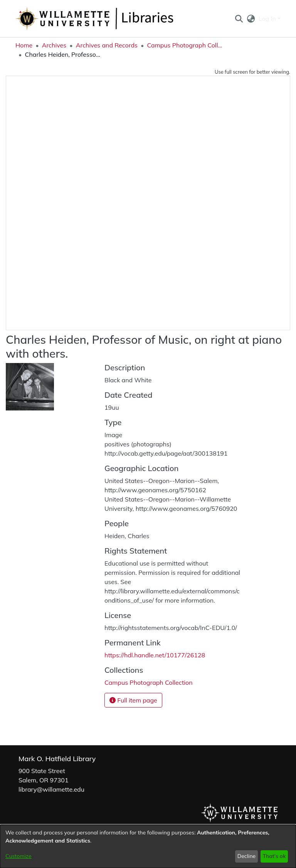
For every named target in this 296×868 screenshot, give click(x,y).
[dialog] (148, 846)
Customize (18, 856)
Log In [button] (268, 19)
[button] (239, 19)
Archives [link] (54, 45)
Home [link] (24, 45)
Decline (247, 856)
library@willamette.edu (51, 789)
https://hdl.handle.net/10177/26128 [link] (155, 655)
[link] (149, 682)
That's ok (274, 856)
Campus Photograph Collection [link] (185, 45)
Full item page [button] (133, 700)
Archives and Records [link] (107, 45)
